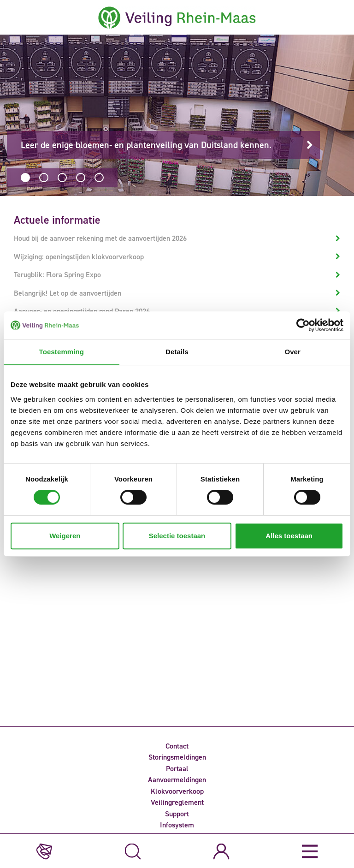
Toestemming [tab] (62, 352)
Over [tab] (292, 352)
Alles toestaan (289, 536)
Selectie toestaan (177, 536)
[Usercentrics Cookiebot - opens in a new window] (303, 325)
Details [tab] (177, 352)
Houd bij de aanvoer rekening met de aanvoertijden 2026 (100, 238)
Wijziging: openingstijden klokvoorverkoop (79, 257)
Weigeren (65, 536)
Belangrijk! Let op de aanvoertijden (68, 293)
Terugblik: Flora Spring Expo (57, 275)
